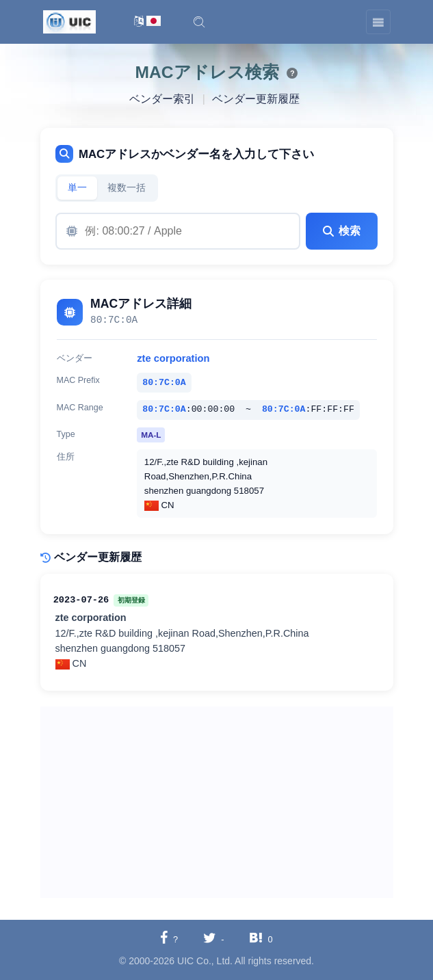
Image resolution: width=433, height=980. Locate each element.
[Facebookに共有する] (169, 939)
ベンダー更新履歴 (256, 99)
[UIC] (69, 21)
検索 (341, 231)
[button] (199, 22)
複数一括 (127, 188)
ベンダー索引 (162, 99)
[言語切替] (147, 22)
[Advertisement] (217, 802)
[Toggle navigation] (378, 22)
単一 (77, 188)
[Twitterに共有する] (214, 939)
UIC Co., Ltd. (205, 961)
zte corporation (173, 358)
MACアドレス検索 (207, 72)
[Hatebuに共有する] (261, 939)
